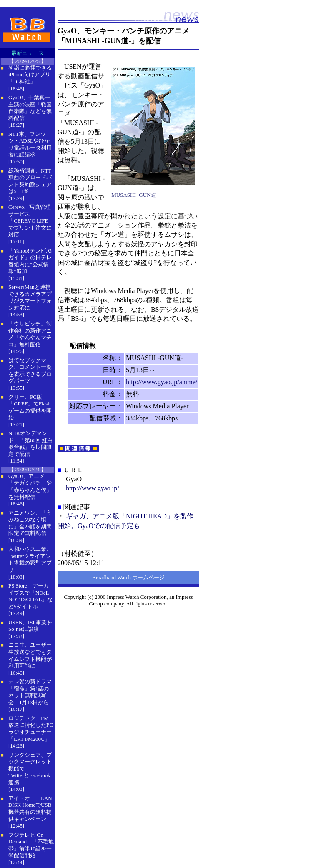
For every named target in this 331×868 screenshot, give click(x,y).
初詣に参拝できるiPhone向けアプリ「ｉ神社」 (30, 75)
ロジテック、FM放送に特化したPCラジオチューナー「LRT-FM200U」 (31, 729)
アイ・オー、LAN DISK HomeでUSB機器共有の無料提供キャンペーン (30, 809)
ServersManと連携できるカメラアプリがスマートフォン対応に (30, 297)
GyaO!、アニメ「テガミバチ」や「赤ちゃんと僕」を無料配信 (30, 487)
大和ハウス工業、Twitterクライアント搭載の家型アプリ (30, 559)
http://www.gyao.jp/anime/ (162, 382)
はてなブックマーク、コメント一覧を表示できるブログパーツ (30, 371)
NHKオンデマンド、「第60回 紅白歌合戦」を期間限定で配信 (31, 444)
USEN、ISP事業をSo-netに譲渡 (30, 626)
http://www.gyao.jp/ (93, 488)
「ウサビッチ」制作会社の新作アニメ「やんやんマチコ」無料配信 (30, 334)
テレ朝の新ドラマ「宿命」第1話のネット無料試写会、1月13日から (30, 692)
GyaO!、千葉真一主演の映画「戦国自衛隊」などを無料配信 (30, 108)
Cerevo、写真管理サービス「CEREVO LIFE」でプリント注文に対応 (31, 221)
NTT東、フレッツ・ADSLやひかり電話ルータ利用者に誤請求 (30, 144)
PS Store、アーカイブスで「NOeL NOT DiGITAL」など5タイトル (30, 596)
